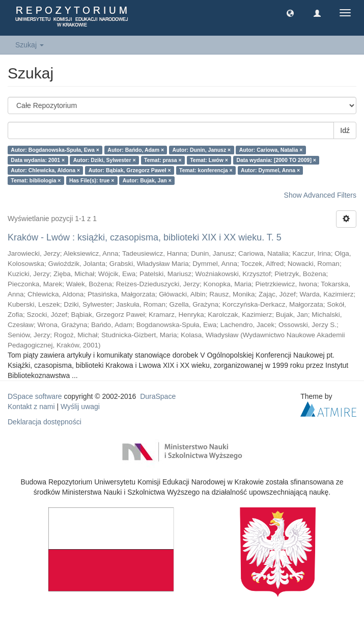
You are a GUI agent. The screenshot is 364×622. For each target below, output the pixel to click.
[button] (290, 13)
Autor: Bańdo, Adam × (136, 150)
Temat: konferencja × (206, 170)
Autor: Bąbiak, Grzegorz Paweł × (130, 170)
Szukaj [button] (30, 45)
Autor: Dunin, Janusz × (202, 150)
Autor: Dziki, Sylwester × (105, 160)
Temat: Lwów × (209, 160)
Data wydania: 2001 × (38, 160)
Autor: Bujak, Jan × (147, 180)
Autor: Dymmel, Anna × (270, 170)
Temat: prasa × (163, 160)
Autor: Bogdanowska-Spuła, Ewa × (55, 150)
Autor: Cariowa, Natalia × (271, 150)
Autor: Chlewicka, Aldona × (45, 170)
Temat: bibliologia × (36, 180)
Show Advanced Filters (320, 195)
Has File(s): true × (92, 180)
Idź (345, 130)
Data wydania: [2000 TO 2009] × (276, 160)
